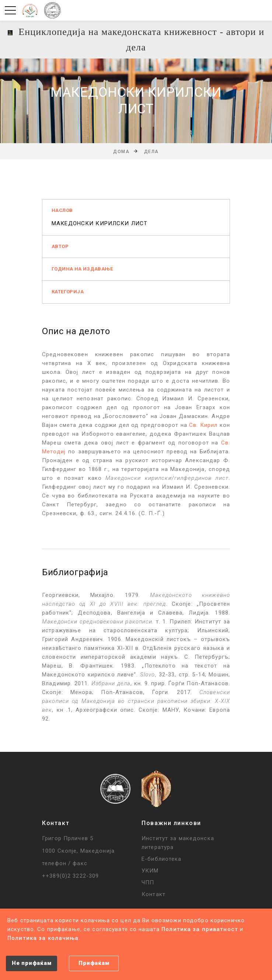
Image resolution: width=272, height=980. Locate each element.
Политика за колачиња (43, 938)
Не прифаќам (32, 963)
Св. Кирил (203, 425)
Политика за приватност (200, 929)
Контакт (154, 894)
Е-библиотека (162, 859)
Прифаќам (94, 963)
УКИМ (150, 871)
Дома (121, 152)
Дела (151, 152)
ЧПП (148, 882)
